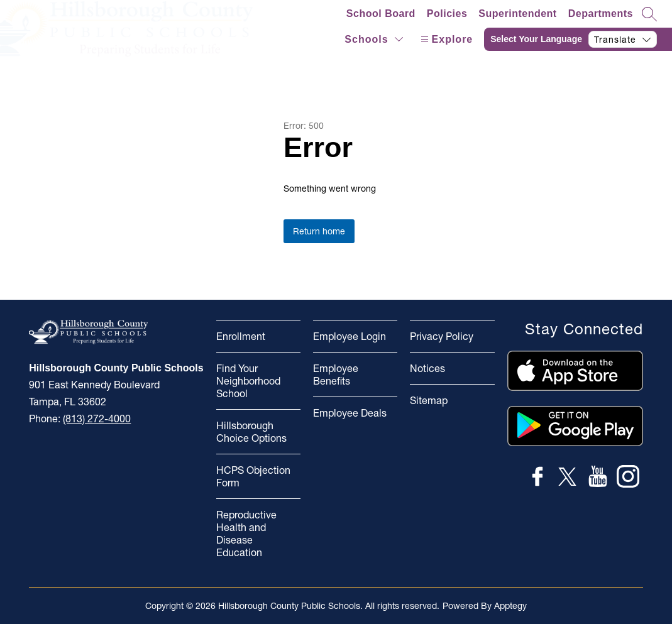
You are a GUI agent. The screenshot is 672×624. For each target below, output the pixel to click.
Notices (427, 368)
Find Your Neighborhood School (248, 381)
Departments (601, 14)
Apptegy (510, 606)
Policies (447, 14)
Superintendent (517, 14)
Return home (319, 231)
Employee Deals (350, 413)
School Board (381, 14)
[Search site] (649, 14)
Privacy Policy (442, 336)
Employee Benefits (336, 375)
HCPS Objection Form (253, 476)
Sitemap (429, 400)
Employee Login (350, 336)
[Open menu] (445, 39)
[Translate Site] (578, 39)
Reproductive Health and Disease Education (246, 534)
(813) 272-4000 (97, 419)
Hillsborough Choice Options (251, 432)
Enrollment (241, 336)
